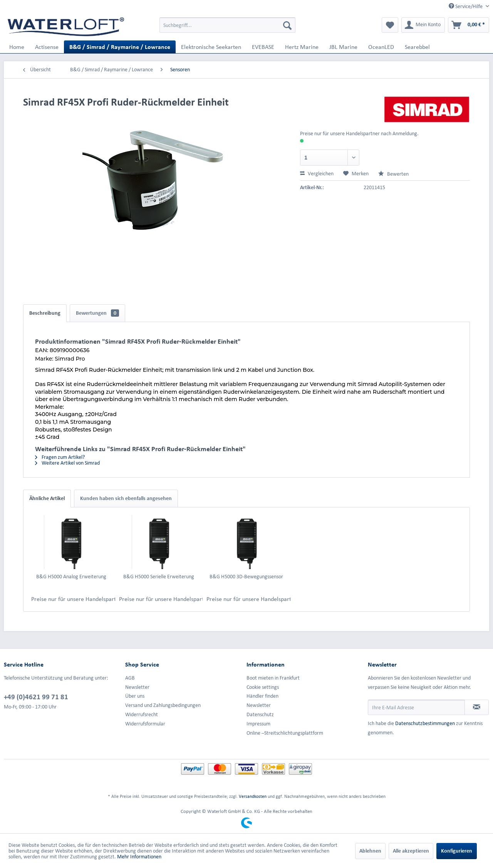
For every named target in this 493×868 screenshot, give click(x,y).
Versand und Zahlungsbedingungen (163, 705)
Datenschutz (260, 714)
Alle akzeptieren (411, 851)
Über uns (135, 696)
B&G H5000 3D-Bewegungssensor (246, 577)
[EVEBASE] (263, 47)
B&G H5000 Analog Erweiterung (71, 577)
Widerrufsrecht (142, 714)
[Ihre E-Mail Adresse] (416, 707)
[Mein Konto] (423, 25)
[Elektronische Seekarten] (211, 47)
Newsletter (137, 687)
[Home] (17, 47)
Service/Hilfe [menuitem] (466, 6)
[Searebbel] (417, 47)
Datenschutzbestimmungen (425, 723)
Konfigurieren (457, 851)
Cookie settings (263, 687)
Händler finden (262, 696)
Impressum (258, 724)
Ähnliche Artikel (47, 498)
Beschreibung (45, 313)
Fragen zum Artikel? (60, 457)
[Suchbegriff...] (227, 25)
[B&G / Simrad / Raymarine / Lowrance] (120, 47)
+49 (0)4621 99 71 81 (36, 697)
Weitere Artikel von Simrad (67, 463)
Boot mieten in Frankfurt (273, 678)
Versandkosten (253, 796)
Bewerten (393, 174)
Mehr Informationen (139, 857)
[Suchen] (287, 25)
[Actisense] (47, 47)
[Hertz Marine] (302, 47)
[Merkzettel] (390, 25)
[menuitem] (227, 25)
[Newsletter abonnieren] (477, 707)
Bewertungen (97, 313)
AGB (130, 678)
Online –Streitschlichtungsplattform (285, 733)
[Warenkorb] (469, 25)
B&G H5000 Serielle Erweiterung (159, 577)
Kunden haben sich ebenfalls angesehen (126, 498)
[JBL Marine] (343, 47)
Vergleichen (317, 174)
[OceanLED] (381, 47)
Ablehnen (370, 851)
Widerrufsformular (145, 724)
